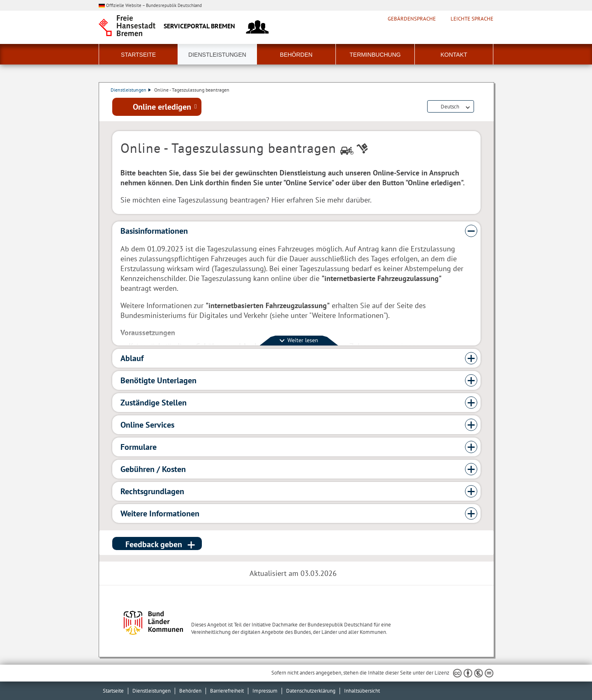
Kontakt (454, 55)
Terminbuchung (375, 55)
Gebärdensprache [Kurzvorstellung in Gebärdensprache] (412, 19)
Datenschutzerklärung (311, 691)
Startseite (138, 55)
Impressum (265, 691)
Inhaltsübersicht (362, 691)
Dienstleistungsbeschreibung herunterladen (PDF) (479, 108)
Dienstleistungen (217, 55)
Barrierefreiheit (227, 691)
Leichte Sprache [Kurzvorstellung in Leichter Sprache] (472, 19)
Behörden (296, 55)
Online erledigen (162, 107)
